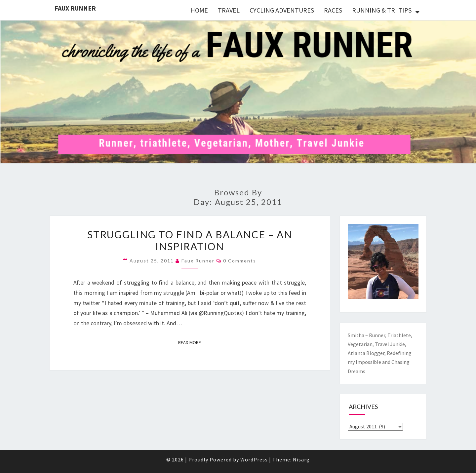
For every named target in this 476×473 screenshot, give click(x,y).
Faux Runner (75, 8)
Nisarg (301, 459)
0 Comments (240, 261)
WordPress (254, 459)
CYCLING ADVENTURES (282, 10)
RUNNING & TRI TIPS (382, 10)
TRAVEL (229, 10)
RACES (333, 10)
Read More (192, 342)
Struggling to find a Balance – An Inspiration (190, 240)
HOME (199, 10)
